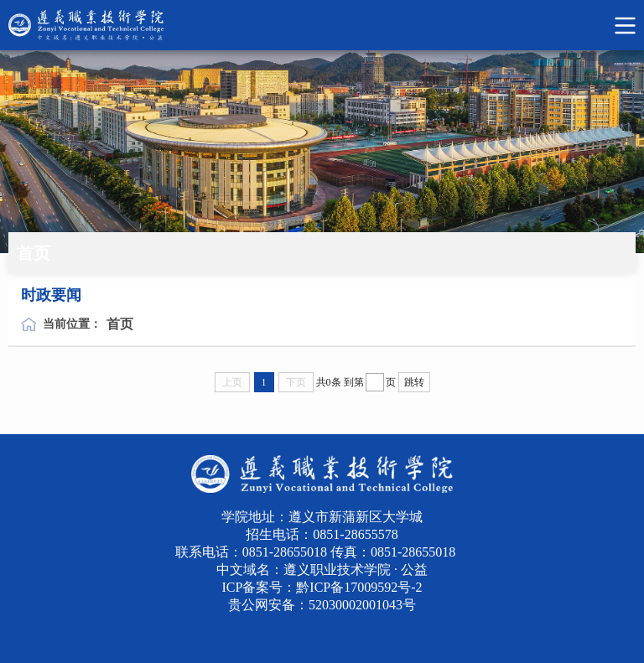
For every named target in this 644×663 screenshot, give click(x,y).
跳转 (414, 382)
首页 (120, 324)
